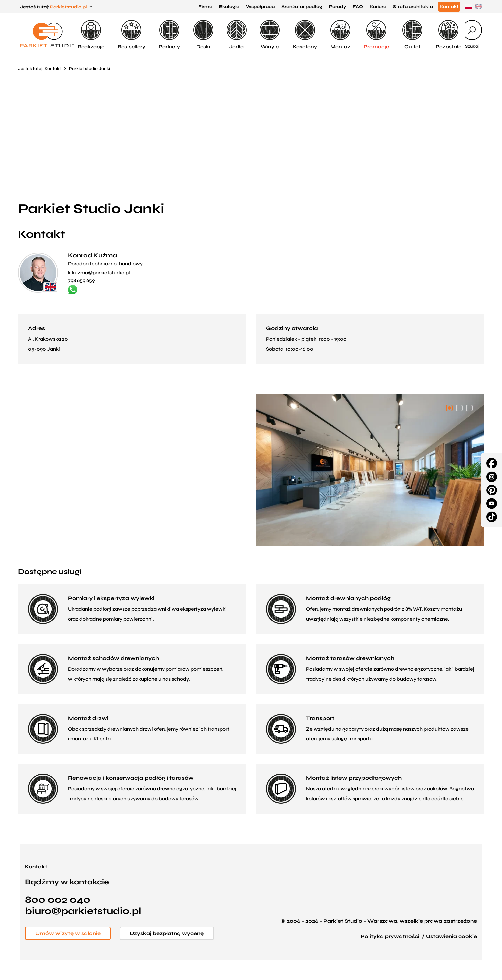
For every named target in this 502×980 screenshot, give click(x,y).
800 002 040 (58, 900)
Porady (338, 7)
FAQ (358, 7)
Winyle (270, 35)
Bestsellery (131, 35)
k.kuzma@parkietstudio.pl (99, 273)
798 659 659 (81, 280)
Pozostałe (449, 35)
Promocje (376, 35)
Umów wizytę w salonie (68, 933)
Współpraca (260, 7)
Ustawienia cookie (452, 936)
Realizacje (91, 35)
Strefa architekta (413, 7)
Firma (205, 7)
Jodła (237, 35)
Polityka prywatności (390, 936)
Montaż (340, 35)
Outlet (412, 35)
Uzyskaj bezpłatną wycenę (169, 933)
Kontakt (449, 7)
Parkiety (169, 35)
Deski (203, 35)
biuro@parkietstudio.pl (83, 911)
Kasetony (305, 35)
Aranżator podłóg (302, 7)
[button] (449, 408)
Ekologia (229, 7)
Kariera (378, 7)
